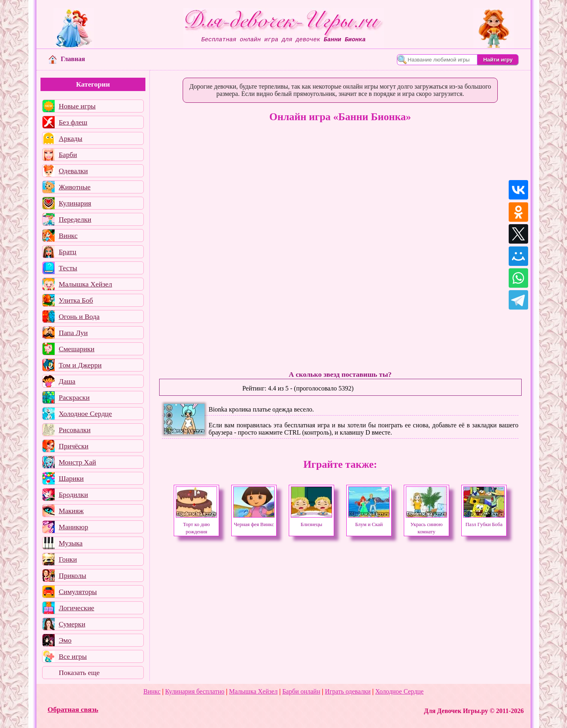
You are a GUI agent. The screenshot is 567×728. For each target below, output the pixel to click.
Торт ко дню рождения (196, 524)
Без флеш (73, 122)
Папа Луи (73, 333)
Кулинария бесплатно (195, 691)
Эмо (65, 640)
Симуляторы (78, 592)
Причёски (74, 446)
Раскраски (74, 397)
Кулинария (75, 203)
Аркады (70, 138)
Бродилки (73, 495)
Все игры (73, 656)
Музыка (71, 543)
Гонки (68, 559)
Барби (68, 155)
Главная (67, 59)
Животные (75, 187)
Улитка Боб (76, 300)
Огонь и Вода (79, 316)
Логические (77, 608)
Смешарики (77, 349)
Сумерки (72, 624)
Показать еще (79, 673)
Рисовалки (75, 430)
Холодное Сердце (85, 414)
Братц (67, 252)
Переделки (75, 219)
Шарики (71, 478)
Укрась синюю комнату (426, 524)
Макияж (71, 511)
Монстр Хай (77, 462)
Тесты (68, 268)
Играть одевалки (348, 691)
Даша (67, 381)
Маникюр (74, 527)
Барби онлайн (301, 691)
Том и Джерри (80, 365)
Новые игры (77, 106)
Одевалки (73, 171)
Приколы (72, 575)
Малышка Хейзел (85, 284)
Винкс (68, 236)
